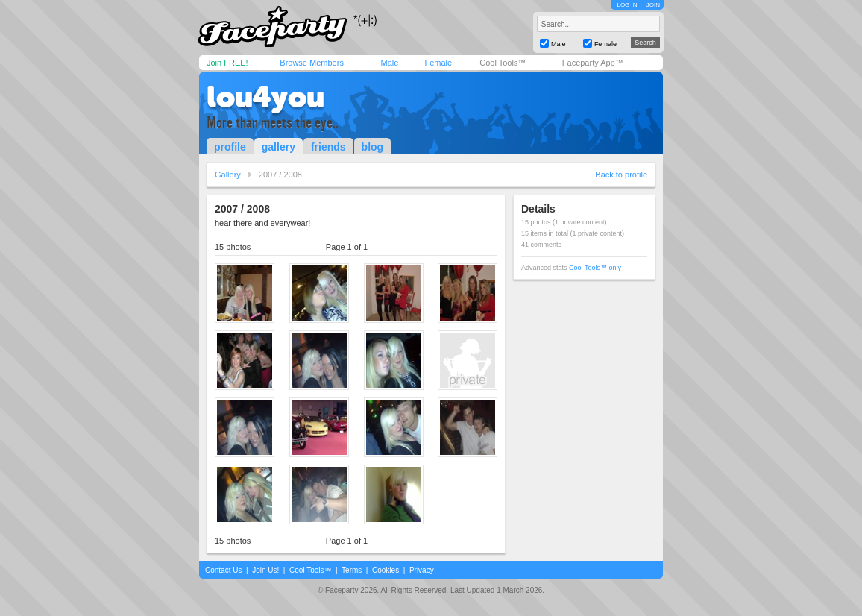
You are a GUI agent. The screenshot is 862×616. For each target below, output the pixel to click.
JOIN (653, 5)
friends (328, 147)
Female (438, 63)
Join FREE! (227, 63)
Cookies (386, 570)
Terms (352, 570)
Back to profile (621, 175)
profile (230, 147)
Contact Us (223, 570)
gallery (279, 147)
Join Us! (265, 570)
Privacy (422, 570)
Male (389, 63)
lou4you (265, 97)
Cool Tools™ (503, 63)
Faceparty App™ (593, 63)
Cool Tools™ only (595, 268)
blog (373, 147)
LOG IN (627, 5)
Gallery (228, 175)
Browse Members (312, 63)
